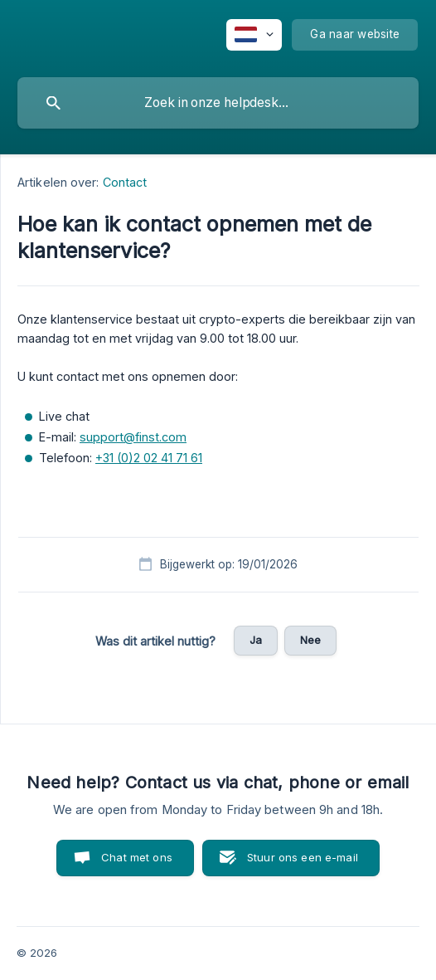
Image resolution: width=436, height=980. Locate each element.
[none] (254, 35)
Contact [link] (125, 182)
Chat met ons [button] (137, 857)
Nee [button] (310, 640)
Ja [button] (256, 640)
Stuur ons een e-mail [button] (303, 857)
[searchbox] (218, 103)
